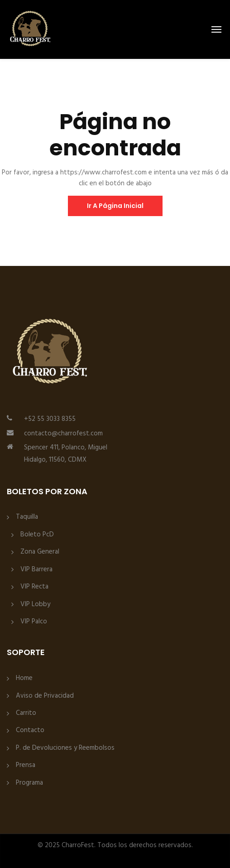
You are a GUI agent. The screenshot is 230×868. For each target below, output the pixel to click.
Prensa (26, 765)
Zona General (40, 552)
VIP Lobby (35, 605)
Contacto (30, 731)
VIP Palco (34, 622)
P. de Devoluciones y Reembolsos (65, 748)
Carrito (26, 713)
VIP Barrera (36, 570)
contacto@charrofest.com (63, 434)
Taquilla (27, 517)
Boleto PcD (37, 535)
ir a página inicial (115, 206)
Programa (29, 783)
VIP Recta (34, 587)
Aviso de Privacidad (45, 696)
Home (24, 678)
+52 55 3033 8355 (50, 419)
